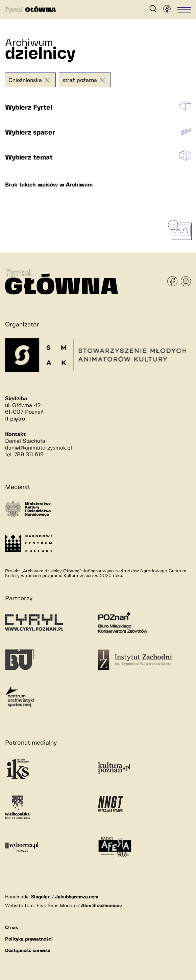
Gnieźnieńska (25, 80)
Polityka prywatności (29, 939)
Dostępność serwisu (28, 951)
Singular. (41, 897)
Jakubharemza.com (77, 897)
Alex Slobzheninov (102, 906)
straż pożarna (80, 80)
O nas (11, 928)
